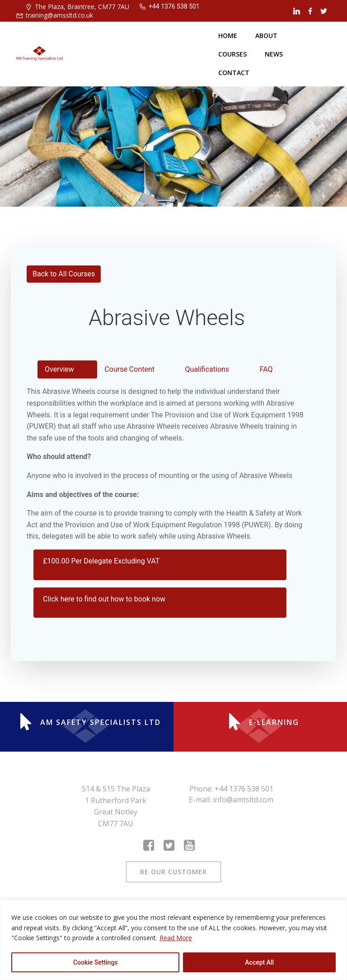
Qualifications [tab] (207, 369)
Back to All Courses (64, 274)
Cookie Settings (96, 962)
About (266, 36)
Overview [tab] (59, 369)
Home (228, 36)
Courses (232, 54)
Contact (234, 73)
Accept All (259, 962)
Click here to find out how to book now (104, 599)
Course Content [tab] (129, 369)
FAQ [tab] (266, 369)
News (274, 54)
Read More (176, 938)
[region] (173, 940)
